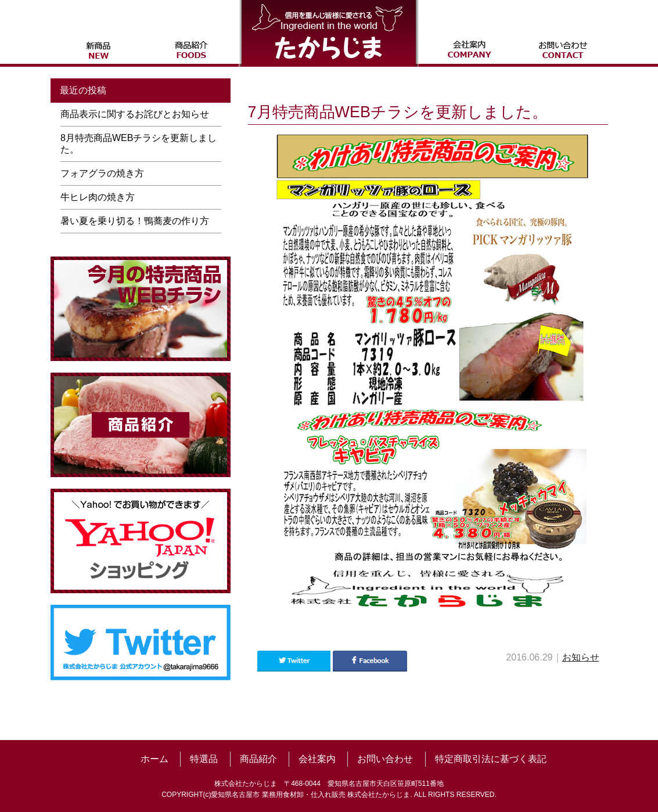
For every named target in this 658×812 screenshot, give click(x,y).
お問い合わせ (385, 759)
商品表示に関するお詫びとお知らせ (135, 114)
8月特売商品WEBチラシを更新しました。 (139, 144)
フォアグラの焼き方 (102, 173)
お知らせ (581, 657)
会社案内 (317, 759)
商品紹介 (258, 759)
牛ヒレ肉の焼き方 (98, 197)
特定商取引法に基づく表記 (491, 759)
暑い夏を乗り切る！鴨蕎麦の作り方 (135, 221)
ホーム (154, 759)
